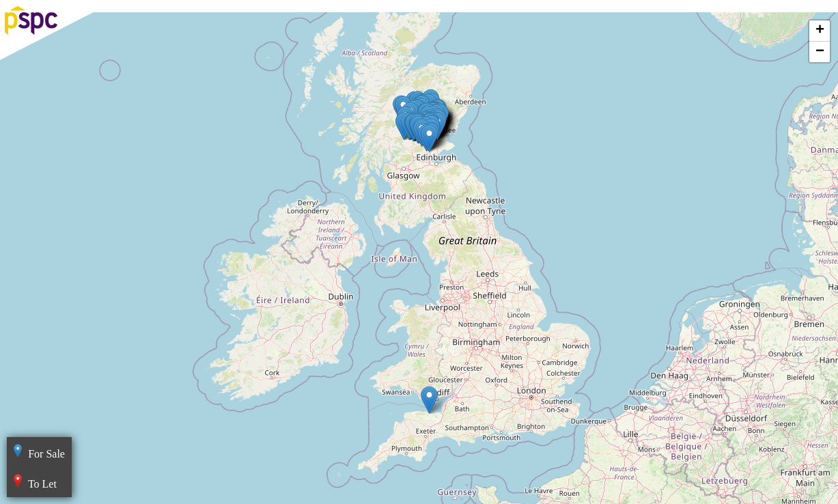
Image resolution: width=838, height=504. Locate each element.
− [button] (820, 52)
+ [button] (820, 31)
